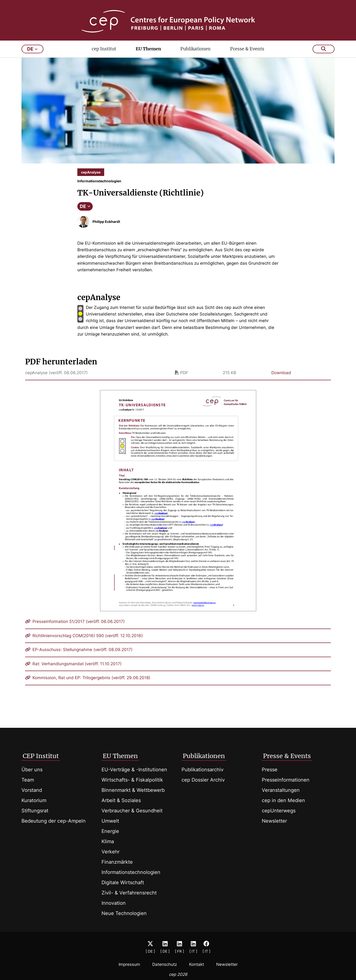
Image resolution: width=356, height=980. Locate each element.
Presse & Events (247, 55)
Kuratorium (34, 800)
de (32, 56)
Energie (110, 831)
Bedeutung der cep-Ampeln (54, 821)
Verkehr (111, 852)
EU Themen (148, 55)
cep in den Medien (283, 800)
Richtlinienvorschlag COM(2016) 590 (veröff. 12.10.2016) (84, 642)
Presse (270, 770)
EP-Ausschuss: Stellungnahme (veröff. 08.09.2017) (79, 656)
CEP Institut (41, 756)
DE (85, 213)
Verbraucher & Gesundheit (132, 811)
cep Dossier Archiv (203, 780)
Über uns (32, 770)
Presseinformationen (286, 780)
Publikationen (195, 55)
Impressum (129, 964)
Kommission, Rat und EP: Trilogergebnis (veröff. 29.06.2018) (88, 684)
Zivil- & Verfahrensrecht (129, 893)
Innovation (114, 903)
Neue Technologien (124, 913)
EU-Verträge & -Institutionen (134, 770)
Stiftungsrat (35, 811)
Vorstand (32, 790)
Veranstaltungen (281, 790)
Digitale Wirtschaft (123, 882)
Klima (108, 841)
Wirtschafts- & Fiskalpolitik (132, 780)
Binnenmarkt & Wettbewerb (133, 790)
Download (281, 379)
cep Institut (104, 55)
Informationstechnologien (131, 872)
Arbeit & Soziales (121, 800)
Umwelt (110, 821)
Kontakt (197, 964)
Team (28, 780)
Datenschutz (165, 964)
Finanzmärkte (117, 862)
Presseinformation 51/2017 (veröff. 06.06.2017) (75, 628)
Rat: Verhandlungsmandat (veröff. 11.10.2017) (73, 670)
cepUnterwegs (279, 811)
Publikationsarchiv (203, 770)
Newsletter (274, 821)
